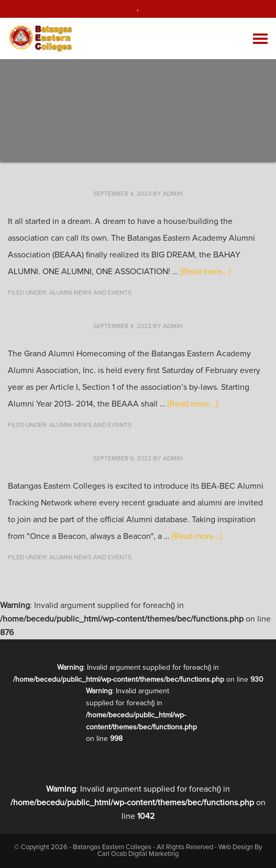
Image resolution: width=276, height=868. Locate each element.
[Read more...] (205, 272)
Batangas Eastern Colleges (41, 38)
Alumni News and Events (90, 293)
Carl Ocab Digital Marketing (138, 854)
